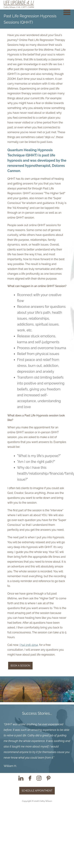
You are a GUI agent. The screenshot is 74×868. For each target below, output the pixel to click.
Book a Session (20, 666)
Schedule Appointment (37, 791)
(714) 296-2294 (29, 645)
